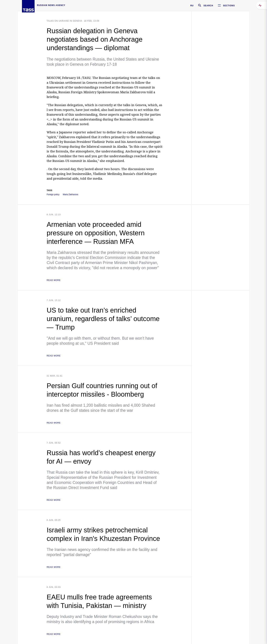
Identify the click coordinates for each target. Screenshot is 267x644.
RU (192, 6)
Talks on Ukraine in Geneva (64, 21)
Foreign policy (53, 195)
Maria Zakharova (70, 195)
